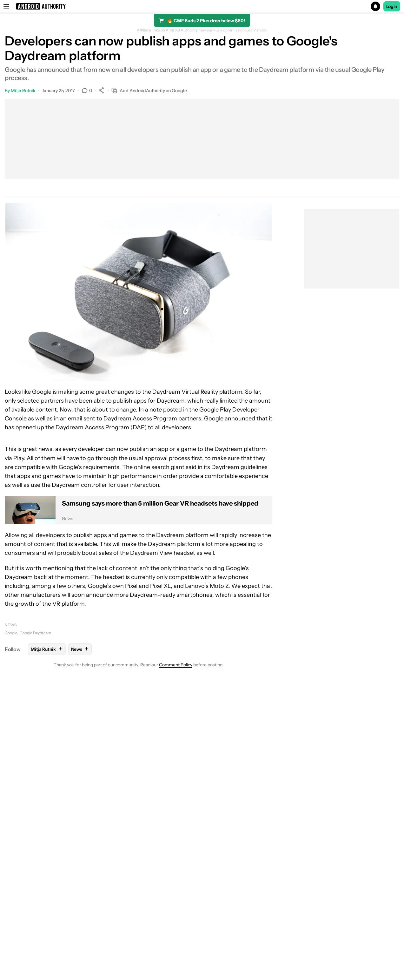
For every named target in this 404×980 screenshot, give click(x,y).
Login (392, 6)
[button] (202, 6)
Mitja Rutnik (23, 91)
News (11, 625)
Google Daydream (35, 633)
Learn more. (257, 30)
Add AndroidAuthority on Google (149, 91)
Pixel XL (160, 586)
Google (42, 392)
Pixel (131, 586)
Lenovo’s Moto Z (207, 586)
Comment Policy (176, 665)
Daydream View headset (163, 553)
